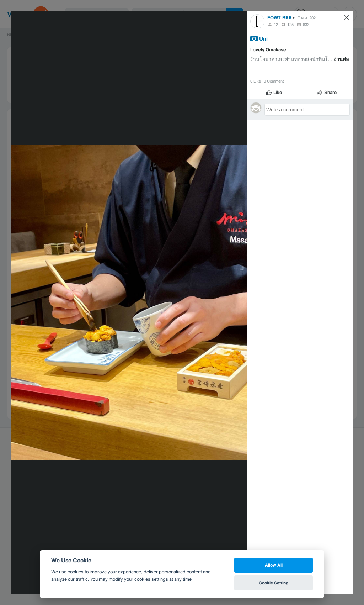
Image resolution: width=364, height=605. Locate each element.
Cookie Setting (274, 583)
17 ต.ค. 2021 (307, 18)
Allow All (274, 565)
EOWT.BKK (280, 18)
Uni (263, 38)
